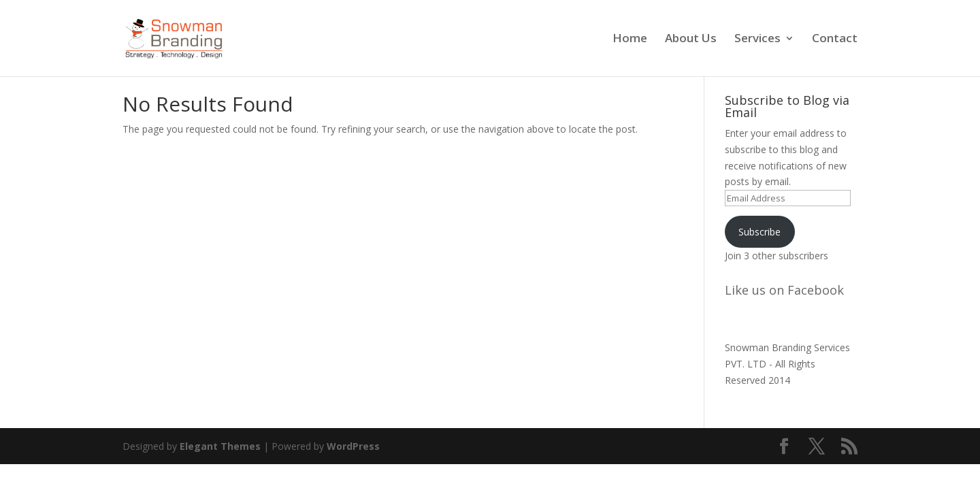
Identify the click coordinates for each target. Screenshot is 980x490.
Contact (835, 39)
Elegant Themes (220, 446)
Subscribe (759, 232)
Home (630, 39)
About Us (691, 39)
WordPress (353, 446)
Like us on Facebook (784, 290)
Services (757, 39)
